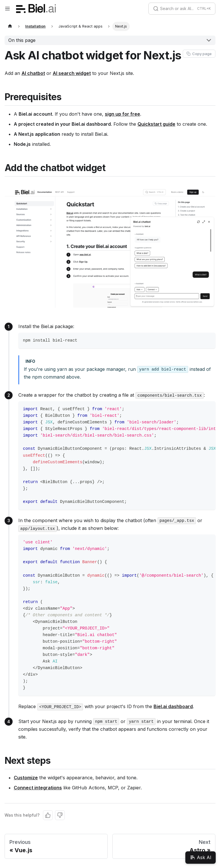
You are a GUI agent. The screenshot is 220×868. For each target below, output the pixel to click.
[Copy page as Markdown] (199, 54)
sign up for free (122, 114)
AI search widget (72, 73)
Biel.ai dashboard (173, 706)
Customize (26, 778)
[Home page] (10, 26)
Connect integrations (38, 788)
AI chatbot (33, 73)
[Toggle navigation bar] (7, 9)
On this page (22, 40)
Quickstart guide (156, 124)
